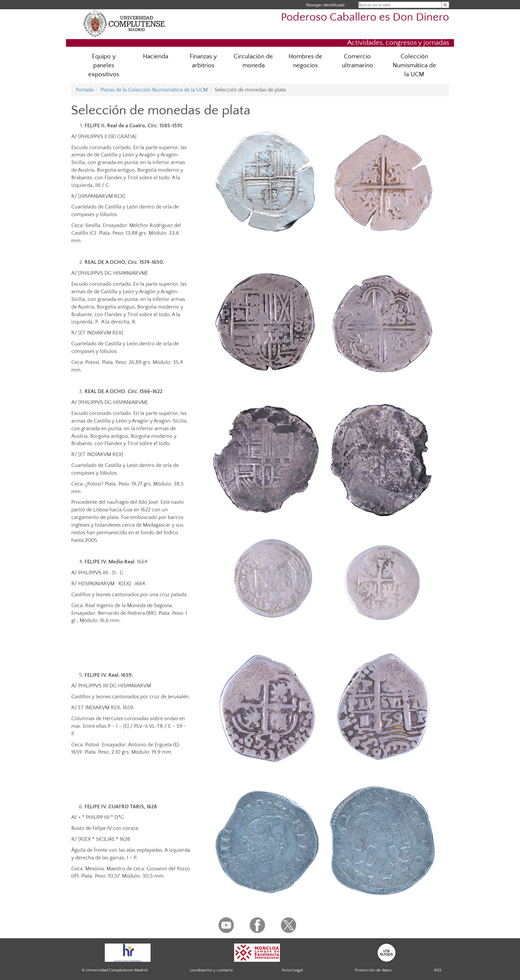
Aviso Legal (292, 970)
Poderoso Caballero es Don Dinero (365, 17)
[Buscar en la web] (445, 5)
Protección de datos (373, 970)
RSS (438, 970)
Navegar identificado (325, 5)
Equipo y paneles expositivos (104, 65)
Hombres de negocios (305, 61)
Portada (85, 90)
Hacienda (156, 57)
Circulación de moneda (253, 61)
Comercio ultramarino (357, 61)
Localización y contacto (211, 970)
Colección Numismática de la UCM (414, 65)
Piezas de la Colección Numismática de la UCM (154, 90)
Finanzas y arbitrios (203, 61)
